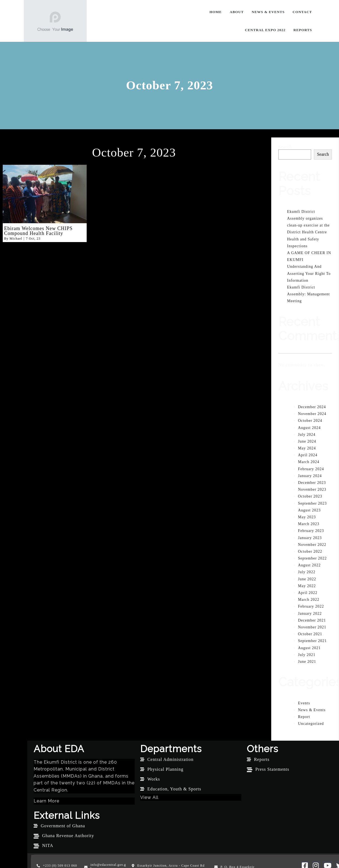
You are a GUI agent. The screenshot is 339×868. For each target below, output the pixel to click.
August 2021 (309, 648)
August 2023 (309, 510)
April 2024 (308, 455)
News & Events (312, 710)
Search (285, 147)
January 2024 (310, 476)
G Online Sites (300, 847)
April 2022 (308, 592)
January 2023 (310, 538)
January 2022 (310, 613)
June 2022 (307, 579)
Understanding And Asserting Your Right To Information (309, 273)
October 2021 (310, 634)
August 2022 (309, 565)
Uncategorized (311, 723)
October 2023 (310, 496)
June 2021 (307, 661)
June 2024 (307, 441)
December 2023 (312, 482)
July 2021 (307, 654)
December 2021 (312, 620)
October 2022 (310, 551)
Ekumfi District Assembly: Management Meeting (308, 294)
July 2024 (307, 434)
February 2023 (311, 531)
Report (304, 717)
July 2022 (307, 572)
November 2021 (312, 627)
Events (304, 703)
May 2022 (307, 586)
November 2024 (312, 414)
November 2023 (312, 489)
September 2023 (312, 503)
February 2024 (311, 469)
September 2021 (312, 641)
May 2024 (307, 448)
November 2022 (312, 544)
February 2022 (311, 606)
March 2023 (309, 524)
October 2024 (310, 421)
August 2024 (309, 427)
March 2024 (309, 462)
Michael (16, 238)
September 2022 (312, 558)
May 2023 (307, 517)
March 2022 (309, 599)
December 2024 (312, 407)
